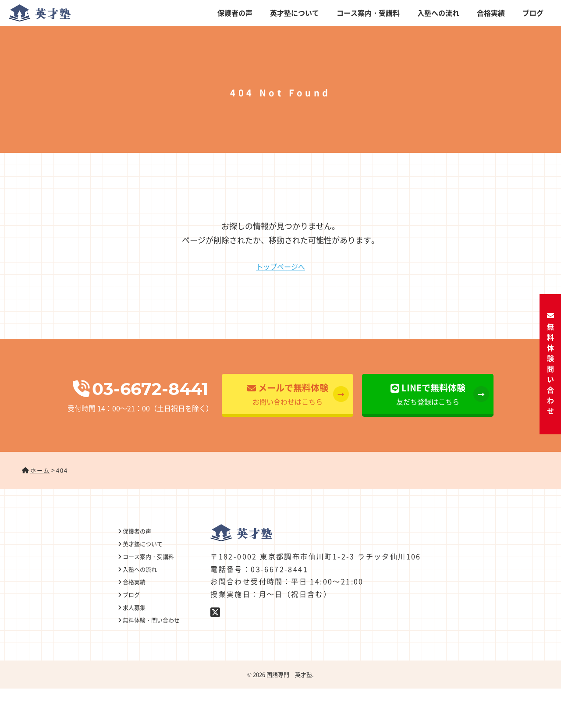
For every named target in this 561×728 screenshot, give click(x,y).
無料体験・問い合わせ (550, 364)
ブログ (533, 13)
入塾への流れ (438, 13)
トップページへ (280, 266)
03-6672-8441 (140, 389)
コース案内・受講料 (368, 13)
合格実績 (491, 13)
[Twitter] (216, 611)
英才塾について (295, 13)
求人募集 (134, 607)
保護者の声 (235, 13)
